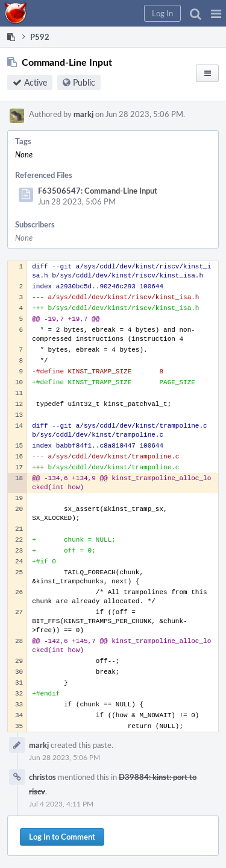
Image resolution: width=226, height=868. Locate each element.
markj (83, 114)
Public (84, 82)
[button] (216, 13)
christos (42, 777)
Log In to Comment (62, 837)
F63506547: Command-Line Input (98, 191)
